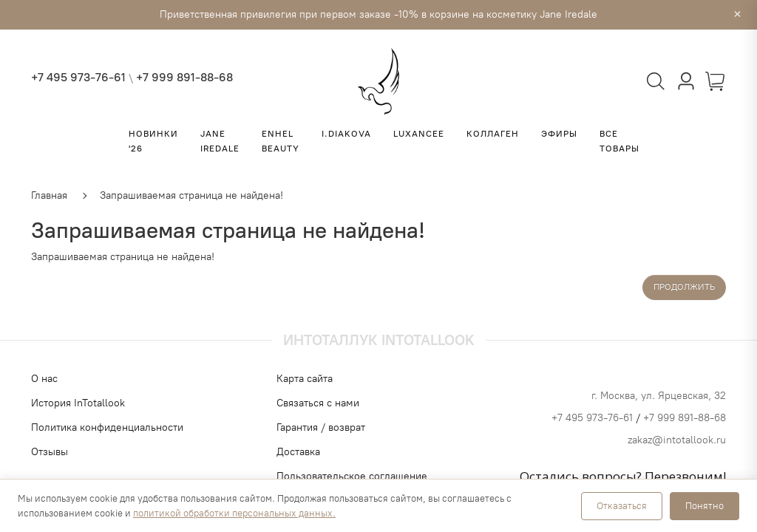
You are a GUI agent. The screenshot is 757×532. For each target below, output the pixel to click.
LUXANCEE (419, 134)
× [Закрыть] (737, 15)
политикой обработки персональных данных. (234, 513)
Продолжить (684, 287)
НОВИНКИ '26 (153, 141)
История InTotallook (78, 403)
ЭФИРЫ (559, 134)
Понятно (705, 506)
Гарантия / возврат (321, 427)
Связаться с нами (318, 403)
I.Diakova (346, 134)
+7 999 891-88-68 (184, 77)
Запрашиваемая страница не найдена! (191, 195)
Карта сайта (305, 379)
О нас (44, 379)
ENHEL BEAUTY (281, 141)
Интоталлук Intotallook (379, 340)
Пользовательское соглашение (352, 476)
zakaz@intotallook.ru (677, 440)
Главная (49, 195)
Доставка (298, 452)
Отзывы (50, 452)
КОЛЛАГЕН (493, 134)
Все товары (619, 141)
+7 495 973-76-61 (78, 77)
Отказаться (622, 506)
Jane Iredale (220, 141)
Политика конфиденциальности (107, 427)
